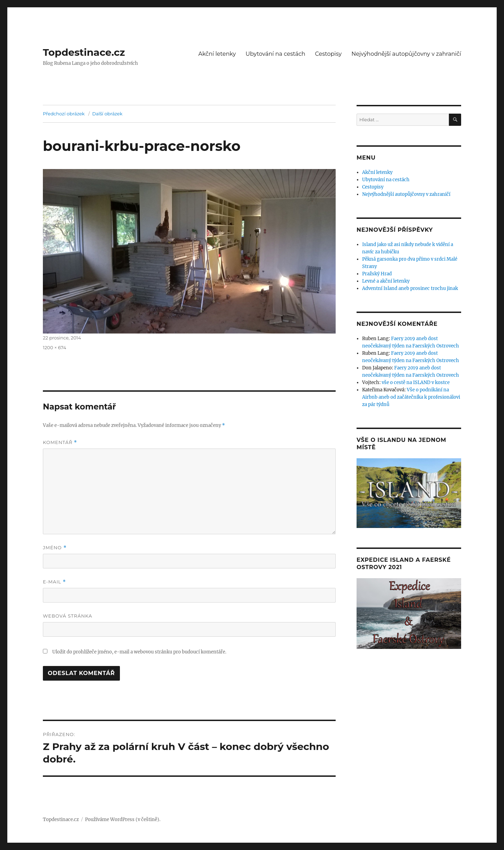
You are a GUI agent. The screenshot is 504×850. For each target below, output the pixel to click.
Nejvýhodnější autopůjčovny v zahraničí (406, 54)
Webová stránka (68, 616)
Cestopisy (328, 54)
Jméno (55, 548)
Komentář (60, 442)
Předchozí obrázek (64, 114)
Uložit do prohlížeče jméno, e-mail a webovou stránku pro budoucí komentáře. (139, 652)
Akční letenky (217, 54)
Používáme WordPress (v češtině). (123, 820)
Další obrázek (108, 114)
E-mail (54, 582)
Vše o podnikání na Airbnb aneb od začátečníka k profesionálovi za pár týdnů (411, 397)
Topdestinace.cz (84, 52)
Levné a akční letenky (386, 281)
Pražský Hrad (377, 274)
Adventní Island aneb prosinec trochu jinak (410, 288)
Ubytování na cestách (276, 54)
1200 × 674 (55, 347)
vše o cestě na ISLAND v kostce (416, 382)
